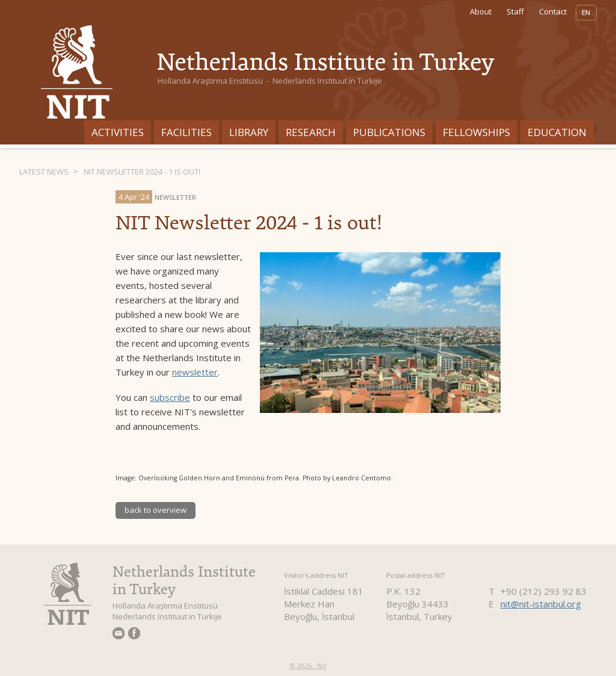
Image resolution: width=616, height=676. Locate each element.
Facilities (186, 132)
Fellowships (476, 132)
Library (249, 132)
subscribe (170, 397)
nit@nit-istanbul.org (541, 604)
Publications (389, 132)
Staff (515, 11)
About (481, 11)
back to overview (156, 510)
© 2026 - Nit (308, 665)
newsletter (195, 372)
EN (586, 13)
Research (311, 132)
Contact (553, 11)
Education (557, 132)
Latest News (44, 172)
